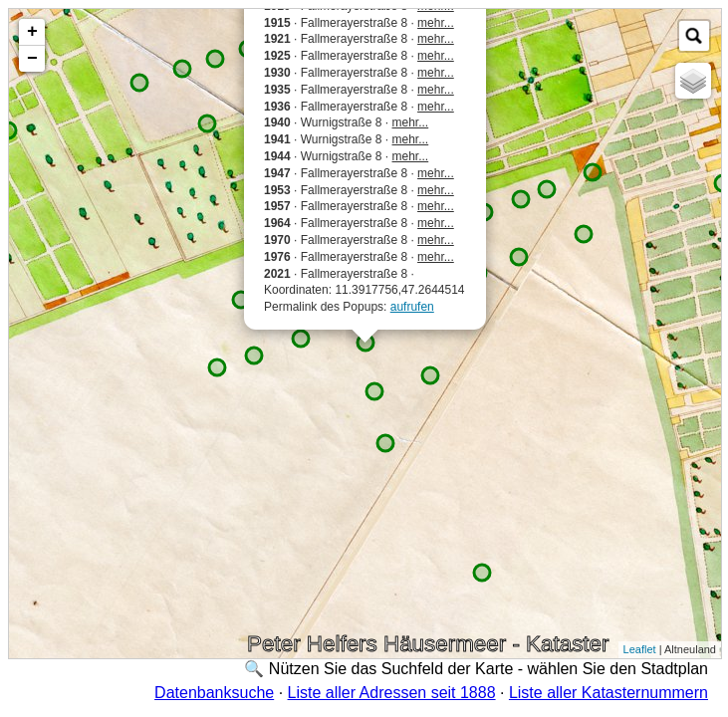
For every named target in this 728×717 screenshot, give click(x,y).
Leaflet (640, 649)
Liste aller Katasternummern (608, 693)
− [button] (32, 59)
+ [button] (32, 32)
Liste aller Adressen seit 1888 (392, 693)
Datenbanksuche (214, 693)
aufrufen (412, 307)
